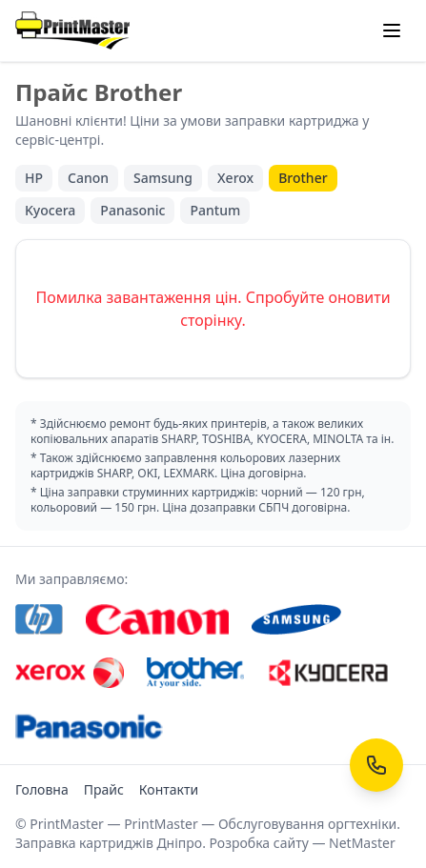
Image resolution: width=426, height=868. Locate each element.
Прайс (104, 789)
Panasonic (132, 210)
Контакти (169, 789)
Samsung (163, 178)
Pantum (215, 210)
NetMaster (362, 843)
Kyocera (50, 210)
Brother (303, 178)
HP (34, 178)
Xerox (235, 178)
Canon (88, 178)
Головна (42, 789)
